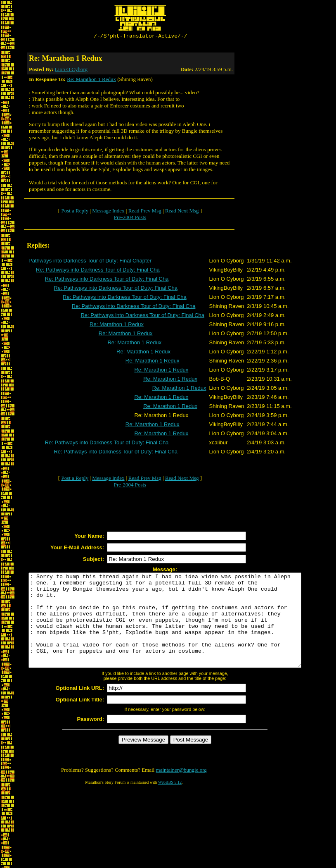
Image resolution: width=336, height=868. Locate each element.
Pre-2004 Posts (130, 218)
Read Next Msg (182, 212)
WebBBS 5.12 (170, 802)
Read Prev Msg (145, 212)
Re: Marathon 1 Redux (91, 80)
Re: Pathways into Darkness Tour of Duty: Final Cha (98, 271)
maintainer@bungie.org (181, 790)
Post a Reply (75, 212)
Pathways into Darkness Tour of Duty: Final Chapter (90, 262)
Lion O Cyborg (71, 70)
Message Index (108, 212)
